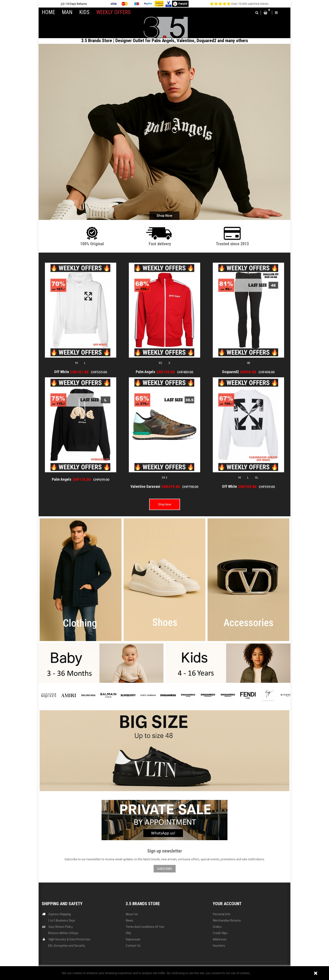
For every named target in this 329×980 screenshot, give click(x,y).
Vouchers (219, 946)
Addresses (220, 939)
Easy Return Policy (61, 927)
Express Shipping (60, 914)
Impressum (133, 939)
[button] (257, 13)
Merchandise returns (227, 920)
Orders (217, 927)
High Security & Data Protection (69, 939)
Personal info (222, 914)
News (129, 920)
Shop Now (164, 216)
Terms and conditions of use (145, 927)
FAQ (128, 933)
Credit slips (220, 933)
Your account (227, 904)
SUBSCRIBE (165, 869)
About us (132, 914)
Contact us (133, 946)
